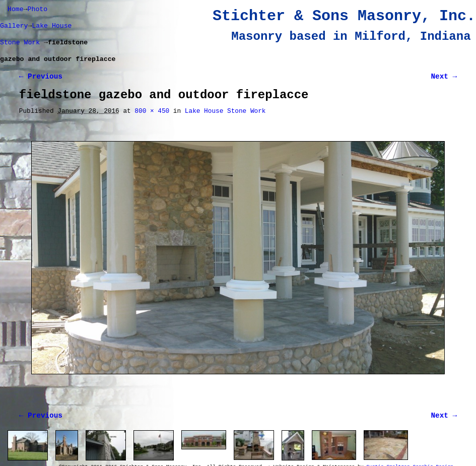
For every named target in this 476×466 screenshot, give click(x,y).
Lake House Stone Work (225, 111)
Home (16, 9)
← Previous (41, 77)
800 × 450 (152, 111)
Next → (444, 77)
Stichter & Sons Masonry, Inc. (344, 16)
